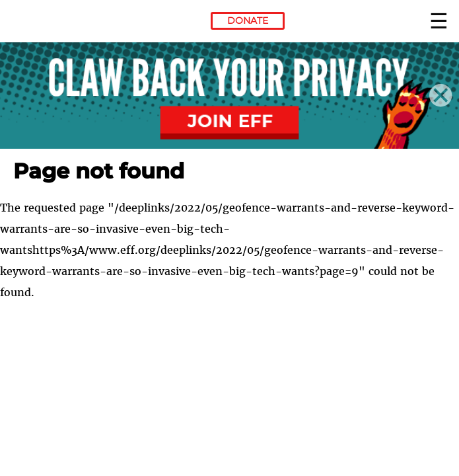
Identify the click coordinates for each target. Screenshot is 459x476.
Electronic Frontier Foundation (49, 23)
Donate (248, 20)
